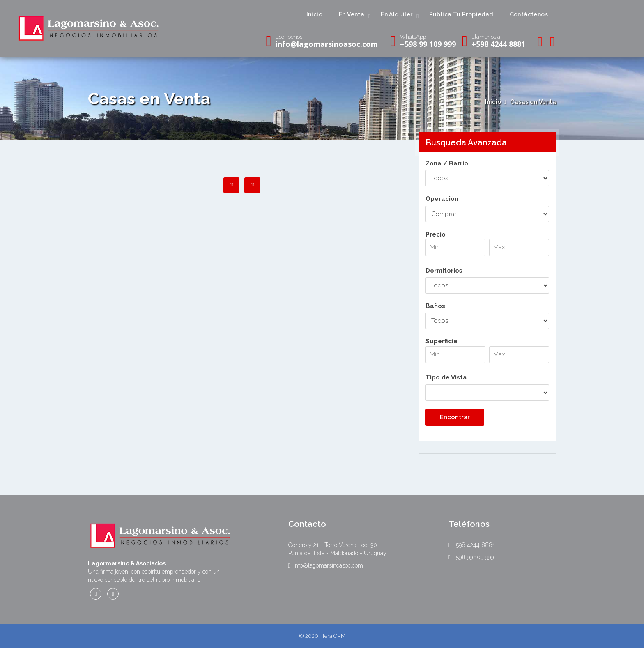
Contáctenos (529, 14)
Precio (488, 248)
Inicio (314, 14)
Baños (435, 306)
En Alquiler (397, 14)
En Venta (352, 14)
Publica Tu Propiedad (461, 14)
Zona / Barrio (447, 163)
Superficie (488, 354)
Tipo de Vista (446, 377)
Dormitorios (444, 271)
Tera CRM (334, 636)
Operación (442, 199)
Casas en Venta (533, 102)
